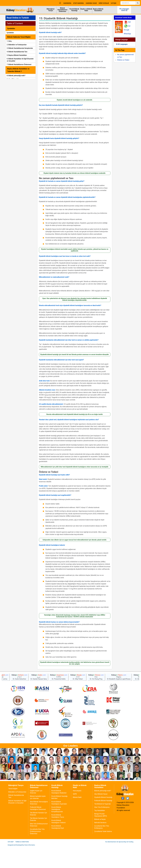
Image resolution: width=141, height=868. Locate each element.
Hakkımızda (67, 3)
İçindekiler (10, 33)
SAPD (75, 815)
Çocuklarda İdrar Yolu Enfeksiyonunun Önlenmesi (37, 853)
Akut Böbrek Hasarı (101, 815)
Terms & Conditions (22, 863)
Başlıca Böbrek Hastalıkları (98, 10)
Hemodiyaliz (77, 812)
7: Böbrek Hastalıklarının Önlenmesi (19, 64)
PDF (129, 22)
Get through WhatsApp (127, 30)
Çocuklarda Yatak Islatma (103, 853)
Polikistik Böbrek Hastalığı (103, 822)
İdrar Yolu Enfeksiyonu (102, 829)
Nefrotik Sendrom (100, 844)
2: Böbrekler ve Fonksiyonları (17, 45)
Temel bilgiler (13, 810)
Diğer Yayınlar (104, 3)
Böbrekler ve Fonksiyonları (17, 813)
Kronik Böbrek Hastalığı (74, 10)
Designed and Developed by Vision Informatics (21, 866)
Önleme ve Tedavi (49, 472)
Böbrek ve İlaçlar (100, 841)
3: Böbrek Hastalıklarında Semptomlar (20, 48)
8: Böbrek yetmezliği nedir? (16, 76)
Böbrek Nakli (77, 819)
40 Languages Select (124, 10)
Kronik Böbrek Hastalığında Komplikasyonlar (57, 831)
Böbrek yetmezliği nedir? (103, 812)
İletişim (114, 3)
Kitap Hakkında (79, 3)
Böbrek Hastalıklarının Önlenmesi (62, 10)
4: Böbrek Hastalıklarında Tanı (17, 52)
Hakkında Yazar (91, 3)
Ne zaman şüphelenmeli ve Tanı (56, 178)
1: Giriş (9, 41)
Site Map (11, 863)
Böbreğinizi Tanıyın (51, 10)
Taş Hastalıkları (100, 832)
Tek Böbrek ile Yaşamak (102, 825)
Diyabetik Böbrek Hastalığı (103, 819)
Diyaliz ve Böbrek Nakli (86, 10)
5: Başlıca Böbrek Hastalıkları (17, 55)
